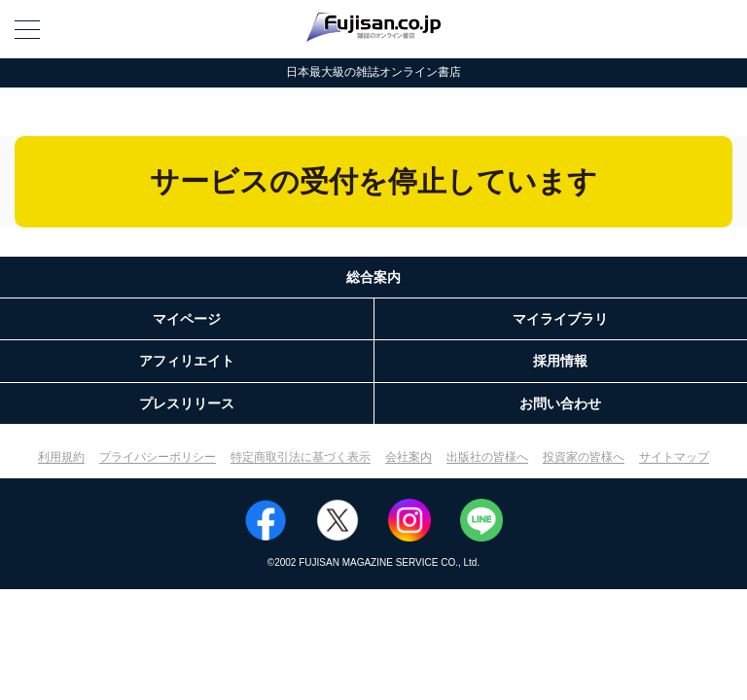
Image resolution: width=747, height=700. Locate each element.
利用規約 (61, 457)
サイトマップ (674, 457)
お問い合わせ (560, 403)
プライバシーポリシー (158, 457)
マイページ (187, 319)
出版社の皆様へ (487, 457)
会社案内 (409, 457)
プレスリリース (187, 403)
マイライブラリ (560, 319)
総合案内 (373, 277)
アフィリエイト (187, 361)
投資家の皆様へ (584, 457)
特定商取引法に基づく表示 (301, 457)
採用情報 (560, 361)
